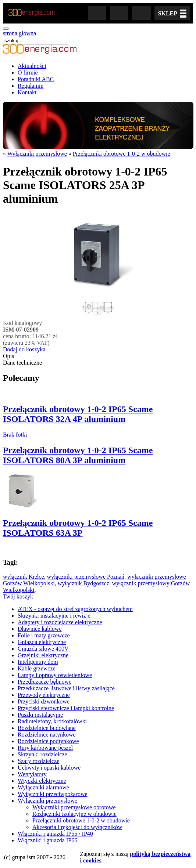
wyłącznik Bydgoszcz (83, 583)
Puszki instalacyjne (40, 715)
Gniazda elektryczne (42, 642)
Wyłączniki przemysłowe (37, 154)
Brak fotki (15, 435)
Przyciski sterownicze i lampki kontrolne (66, 708)
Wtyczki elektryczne (42, 781)
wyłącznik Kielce (24, 577)
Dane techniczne (22, 363)
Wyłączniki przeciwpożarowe (53, 794)
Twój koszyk (18, 596)
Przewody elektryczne (44, 695)
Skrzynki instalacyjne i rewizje (54, 616)
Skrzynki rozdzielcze (42, 754)
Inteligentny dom (38, 662)
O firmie (28, 73)
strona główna (19, 33)
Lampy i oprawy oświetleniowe (55, 675)
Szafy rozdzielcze (38, 761)
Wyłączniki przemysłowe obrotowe (74, 807)
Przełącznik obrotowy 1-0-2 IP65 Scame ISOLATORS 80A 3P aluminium (78, 455)
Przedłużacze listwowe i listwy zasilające (66, 688)
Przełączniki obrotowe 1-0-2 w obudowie (122, 154)
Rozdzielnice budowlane (47, 728)
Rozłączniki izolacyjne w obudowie (74, 814)
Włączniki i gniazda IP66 (47, 840)
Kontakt (27, 92)
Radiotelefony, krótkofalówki (52, 721)
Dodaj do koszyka (24, 349)
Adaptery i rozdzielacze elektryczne (60, 622)
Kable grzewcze (37, 668)
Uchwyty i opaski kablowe (49, 768)
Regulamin (31, 86)
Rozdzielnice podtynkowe (48, 741)
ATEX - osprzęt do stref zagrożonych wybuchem (75, 609)
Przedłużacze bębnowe (44, 682)
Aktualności (32, 66)
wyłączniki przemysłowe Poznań (86, 577)
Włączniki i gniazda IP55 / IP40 (55, 834)
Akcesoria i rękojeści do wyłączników (77, 827)
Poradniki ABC (36, 79)
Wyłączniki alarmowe (43, 787)
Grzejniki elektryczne (43, 655)
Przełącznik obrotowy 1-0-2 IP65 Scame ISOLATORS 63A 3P (78, 528)
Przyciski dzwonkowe (44, 701)
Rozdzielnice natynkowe (47, 735)
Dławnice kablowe (40, 629)
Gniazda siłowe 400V (43, 649)
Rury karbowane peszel (45, 748)
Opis (8, 356)
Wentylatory (32, 774)
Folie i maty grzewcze (44, 635)
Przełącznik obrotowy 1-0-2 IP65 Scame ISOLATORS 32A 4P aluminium (78, 414)
